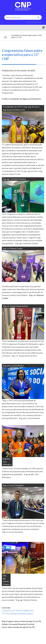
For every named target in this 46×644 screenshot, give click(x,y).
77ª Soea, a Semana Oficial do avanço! (18, 613)
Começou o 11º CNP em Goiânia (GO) (18, 611)
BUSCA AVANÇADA (34, 22)
